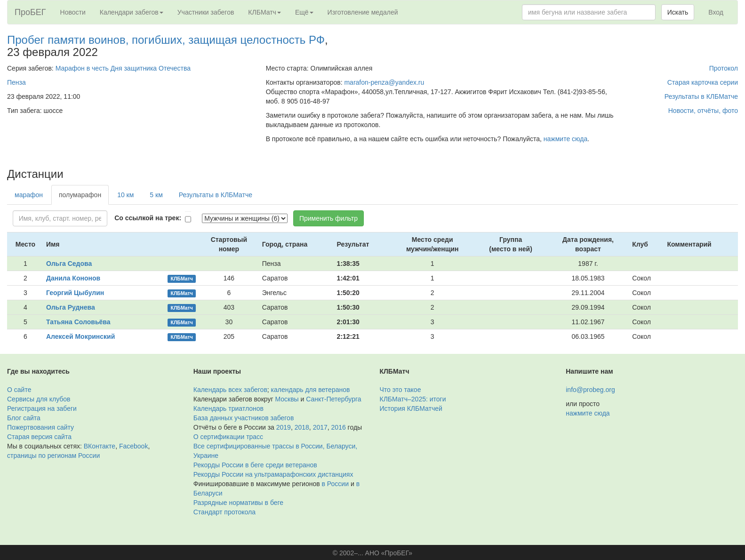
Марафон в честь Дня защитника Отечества (123, 68)
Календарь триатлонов (228, 408)
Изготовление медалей (363, 12)
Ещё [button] (304, 12)
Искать (678, 12)
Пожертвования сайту (40, 427)
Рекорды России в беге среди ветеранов (255, 465)
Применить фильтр (328, 218)
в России (335, 484)
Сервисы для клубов (39, 399)
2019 (284, 427)
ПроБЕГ (30, 12)
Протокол (724, 68)
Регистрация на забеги (42, 408)
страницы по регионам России (53, 456)
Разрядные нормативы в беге (238, 503)
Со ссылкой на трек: (148, 218)
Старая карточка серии (703, 82)
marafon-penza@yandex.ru (384, 82)
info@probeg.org (590, 390)
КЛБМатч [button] (264, 12)
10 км (125, 195)
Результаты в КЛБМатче (701, 96)
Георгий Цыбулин (75, 293)
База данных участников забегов (244, 418)
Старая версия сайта (39, 437)
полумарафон (80, 195)
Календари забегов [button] (132, 12)
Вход (716, 12)
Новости (73, 12)
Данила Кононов (73, 278)
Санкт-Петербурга (333, 399)
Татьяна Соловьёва (78, 322)
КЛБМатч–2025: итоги (413, 399)
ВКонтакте (100, 446)
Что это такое (401, 390)
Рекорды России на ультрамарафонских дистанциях (273, 474)
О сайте (19, 390)
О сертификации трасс (228, 437)
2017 (320, 427)
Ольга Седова (69, 264)
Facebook (133, 446)
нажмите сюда (565, 139)
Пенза (16, 82)
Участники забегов (206, 12)
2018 (302, 427)
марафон (29, 195)
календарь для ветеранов (311, 390)
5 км (156, 195)
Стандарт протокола (224, 512)
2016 (339, 427)
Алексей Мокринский (80, 336)
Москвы (287, 399)
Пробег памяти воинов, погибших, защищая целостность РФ (166, 40)
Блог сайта (24, 418)
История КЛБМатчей (411, 408)
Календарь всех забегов (230, 390)
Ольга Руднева (71, 307)
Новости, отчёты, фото (703, 111)
